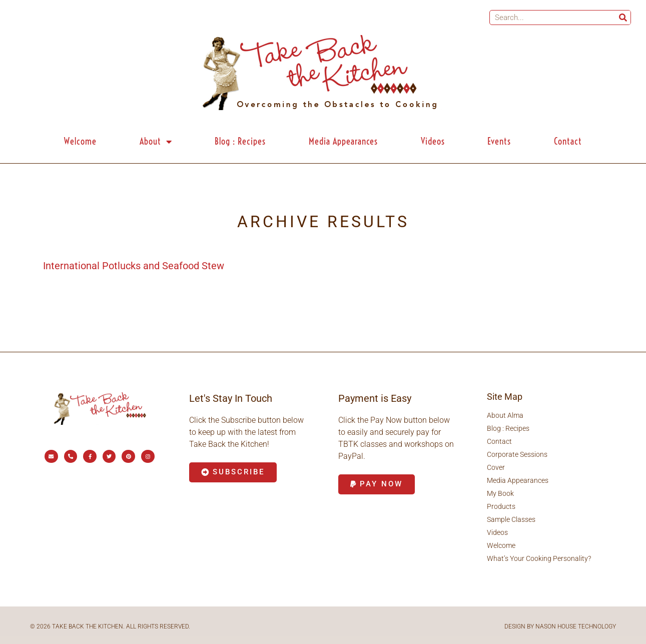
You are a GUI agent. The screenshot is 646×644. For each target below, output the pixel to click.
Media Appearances (343, 141)
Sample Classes (511, 519)
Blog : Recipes (240, 141)
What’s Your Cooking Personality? (539, 558)
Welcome (80, 141)
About (156, 142)
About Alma (505, 415)
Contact (568, 141)
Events (499, 141)
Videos (433, 141)
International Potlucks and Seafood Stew (134, 266)
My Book (500, 493)
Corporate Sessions (517, 454)
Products (501, 506)
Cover (496, 467)
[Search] (623, 18)
